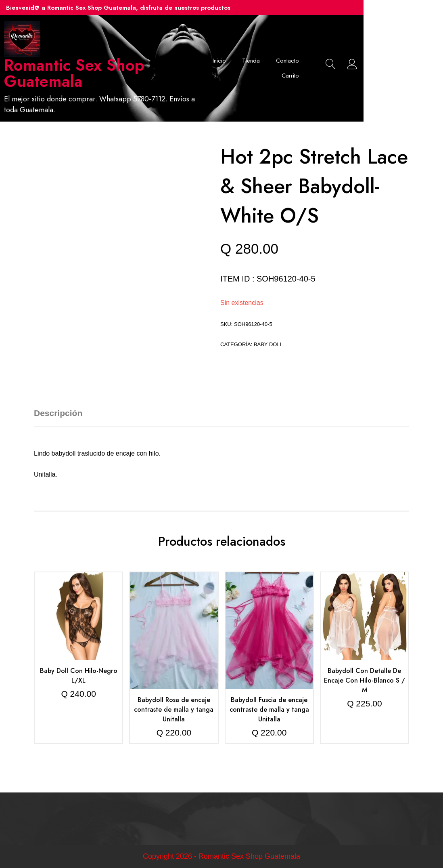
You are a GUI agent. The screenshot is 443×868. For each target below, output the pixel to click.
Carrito (339, 76)
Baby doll (268, 344)
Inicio (268, 61)
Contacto (336, 61)
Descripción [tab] (58, 413)
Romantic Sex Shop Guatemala (102, 74)
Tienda (300, 61)
